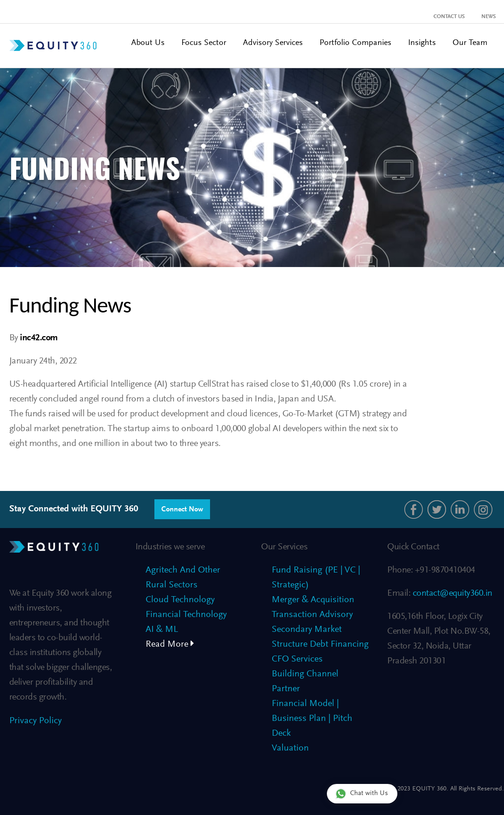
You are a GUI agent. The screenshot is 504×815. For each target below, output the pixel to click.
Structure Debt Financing (320, 644)
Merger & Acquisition (313, 600)
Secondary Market (307, 630)
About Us (148, 43)
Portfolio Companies (355, 43)
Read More (170, 644)
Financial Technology (186, 615)
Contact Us (449, 17)
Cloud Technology (180, 600)
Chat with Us (362, 793)
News (488, 17)
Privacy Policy (35, 721)
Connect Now (182, 509)
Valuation (290, 748)
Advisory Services (273, 43)
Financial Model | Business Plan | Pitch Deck (312, 719)
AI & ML (162, 630)
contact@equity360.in (451, 593)
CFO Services (297, 659)
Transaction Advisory (312, 615)
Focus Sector (204, 43)
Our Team (470, 43)
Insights (422, 43)
